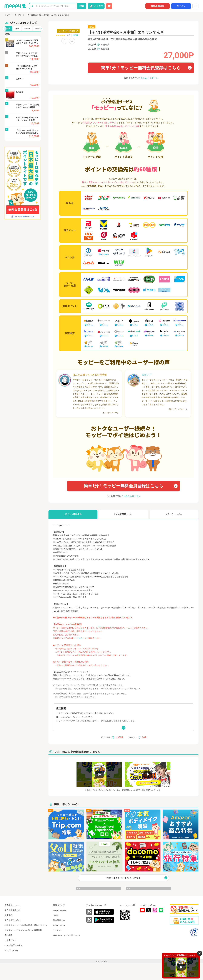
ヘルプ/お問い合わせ (14, 945)
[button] (4, 29)
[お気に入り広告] (109, 6)
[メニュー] (195, 6)
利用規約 (8, 915)
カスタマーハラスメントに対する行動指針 (23, 930)
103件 (75, 35)
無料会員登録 (158, 6)
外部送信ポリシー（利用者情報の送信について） (26, 925)
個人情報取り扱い (12, 920)
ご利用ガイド (10, 940)
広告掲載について (12, 905)
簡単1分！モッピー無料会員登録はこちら (141, 68)
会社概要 (8, 935)
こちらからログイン (148, 78)
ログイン (181, 6)
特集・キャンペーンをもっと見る (124, 878)
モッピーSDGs (11, 950)
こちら (80, 638)
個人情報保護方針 (12, 910)
